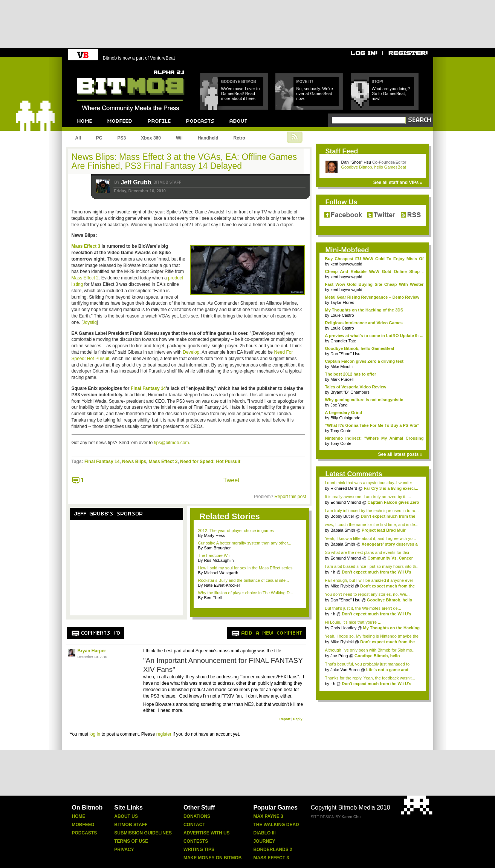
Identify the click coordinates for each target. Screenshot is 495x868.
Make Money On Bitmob (212, 858)
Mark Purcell (342, 379)
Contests (196, 841)
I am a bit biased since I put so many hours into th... (372, 566)
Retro (239, 138)
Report (285, 719)
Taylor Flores (342, 302)
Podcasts (85, 833)
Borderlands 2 (273, 850)
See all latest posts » (400, 454)
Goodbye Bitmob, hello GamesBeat (374, 167)
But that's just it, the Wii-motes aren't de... (363, 608)
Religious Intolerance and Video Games (364, 323)
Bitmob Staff (131, 825)
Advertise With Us (207, 833)
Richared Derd (344, 488)
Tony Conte (341, 431)
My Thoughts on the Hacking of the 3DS (364, 310)
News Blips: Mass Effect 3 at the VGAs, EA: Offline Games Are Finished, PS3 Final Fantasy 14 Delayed (184, 161)
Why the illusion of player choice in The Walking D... (246, 593)
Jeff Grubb (136, 182)
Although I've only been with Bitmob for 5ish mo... (370, 650)
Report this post (290, 497)
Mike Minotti (341, 367)
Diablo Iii (264, 833)
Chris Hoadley (343, 628)
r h (333, 572)
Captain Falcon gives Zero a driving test (364, 361)
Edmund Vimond (346, 502)
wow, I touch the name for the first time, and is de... (372, 524)
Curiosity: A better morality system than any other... (245, 543)
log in (95, 734)
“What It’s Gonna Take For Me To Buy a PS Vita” (372, 425)
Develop (191, 352)
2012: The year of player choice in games (236, 531)
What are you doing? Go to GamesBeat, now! (391, 94)
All (78, 138)
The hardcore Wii (214, 555)
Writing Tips (199, 850)
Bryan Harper (92, 651)
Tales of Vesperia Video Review (356, 387)
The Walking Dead (276, 825)
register (164, 734)
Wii (179, 138)
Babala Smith (343, 530)
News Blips (134, 462)
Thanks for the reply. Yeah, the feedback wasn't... (370, 678)
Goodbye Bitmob (239, 82)
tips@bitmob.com (172, 443)
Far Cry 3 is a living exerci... (391, 488)
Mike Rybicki (342, 586)
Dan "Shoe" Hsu (356, 162)
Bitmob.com (94, 68)
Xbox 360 (151, 138)
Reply (298, 719)
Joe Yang (339, 405)
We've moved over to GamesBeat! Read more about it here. (241, 94)
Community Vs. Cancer (390, 558)
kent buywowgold (346, 264)
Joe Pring (339, 656)
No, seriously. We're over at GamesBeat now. (315, 94)
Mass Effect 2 (85, 278)
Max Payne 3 (268, 816)
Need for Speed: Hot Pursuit (210, 462)
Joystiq (90, 322)
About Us (126, 816)
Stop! (377, 82)
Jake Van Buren (345, 670)
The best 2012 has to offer (351, 374)
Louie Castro (342, 315)
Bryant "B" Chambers (350, 392)
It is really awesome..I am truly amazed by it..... (368, 497)
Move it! (305, 82)
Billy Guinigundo (345, 418)
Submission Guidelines (143, 833)
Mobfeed (83, 825)
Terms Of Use (131, 841)
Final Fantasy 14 (148, 388)
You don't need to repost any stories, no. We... (367, 594)
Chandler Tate (343, 341)
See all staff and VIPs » (398, 182)
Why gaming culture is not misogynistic (364, 400)
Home (79, 816)
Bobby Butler (342, 516)
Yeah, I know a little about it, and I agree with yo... (371, 538)
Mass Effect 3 (86, 246)
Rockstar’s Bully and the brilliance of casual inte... (244, 580)
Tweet (231, 480)
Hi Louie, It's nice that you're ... (353, 622)
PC (99, 138)
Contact (194, 825)
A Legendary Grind (344, 413)
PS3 (122, 138)
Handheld (208, 138)
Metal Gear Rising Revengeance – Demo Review (372, 297)
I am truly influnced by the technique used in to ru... (372, 511)
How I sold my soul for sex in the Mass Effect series (245, 568)
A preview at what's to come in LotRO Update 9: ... (374, 336)
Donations (197, 816)
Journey (264, 841)
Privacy (124, 850)
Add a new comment (272, 633)
